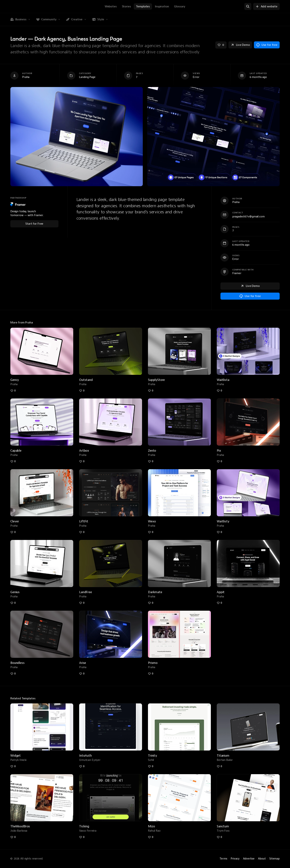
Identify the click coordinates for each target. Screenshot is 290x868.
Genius (15, 592)
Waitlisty (223, 521)
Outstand (86, 380)
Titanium (223, 756)
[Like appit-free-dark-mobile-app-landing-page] (220, 603)
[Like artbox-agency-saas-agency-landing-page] (82, 461)
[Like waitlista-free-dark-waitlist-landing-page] (220, 391)
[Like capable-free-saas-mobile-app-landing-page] (13, 461)
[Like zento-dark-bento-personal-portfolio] (151, 461)
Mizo (151, 826)
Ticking (84, 826)
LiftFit (84, 521)
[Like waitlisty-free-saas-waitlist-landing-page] (220, 532)
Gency (15, 380)
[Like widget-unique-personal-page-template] (13, 766)
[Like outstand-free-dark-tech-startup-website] (82, 391)
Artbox (84, 451)
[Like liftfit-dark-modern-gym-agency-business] (82, 532)
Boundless (17, 663)
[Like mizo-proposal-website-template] (151, 837)
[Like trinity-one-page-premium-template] (151, 766)
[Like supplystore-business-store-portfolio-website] (151, 391)
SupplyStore (156, 380)
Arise (83, 663)
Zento (152, 451)
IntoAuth (85, 756)
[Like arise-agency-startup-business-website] (82, 674)
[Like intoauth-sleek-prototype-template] (82, 766)
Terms (223, 859)
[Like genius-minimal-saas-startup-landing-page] (13, 603)
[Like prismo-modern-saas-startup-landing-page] (151, 674)
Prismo (153, 663)
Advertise (249, 859)
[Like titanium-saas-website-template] (220, 766)
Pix (219, 451)
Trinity (152, 756)
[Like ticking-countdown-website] (82, 837)
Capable (16, 451)
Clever (15, 521)
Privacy (235, 859)
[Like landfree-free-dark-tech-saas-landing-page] (82, 603)
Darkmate (155, 592)
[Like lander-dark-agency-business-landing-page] (221, 45)
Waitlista (223, 380)
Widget (16, 756)
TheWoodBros (20, 826)
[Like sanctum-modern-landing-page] (220, 837)
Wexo (152, 521)
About (262, 859)
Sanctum (223, 826)
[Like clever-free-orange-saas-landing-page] (13, 532)
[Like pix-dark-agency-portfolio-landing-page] (220, 461)
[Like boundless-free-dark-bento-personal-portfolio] (13, 674)
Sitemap (274, 859)
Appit (221, 592)
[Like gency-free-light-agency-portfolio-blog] (13, 391)
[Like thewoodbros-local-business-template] (13, 837)
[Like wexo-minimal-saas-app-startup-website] (151, 532)
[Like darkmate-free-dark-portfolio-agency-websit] (151, 603)
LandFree (86, 592)
